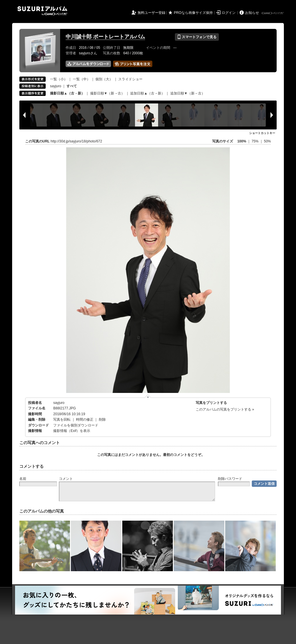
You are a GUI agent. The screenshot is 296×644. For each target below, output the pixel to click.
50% (267, 141)
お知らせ (252, 13)
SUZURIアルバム (42, 11)
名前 (23, 479)
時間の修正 (85, 420)
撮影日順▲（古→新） (67, 93)
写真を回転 (62, 420)
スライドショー (130, 79)
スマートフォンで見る (197, 37)
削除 (102, 420)
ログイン (229, 13)
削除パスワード (230, 479)
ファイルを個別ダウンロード (76, 425)
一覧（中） (82, 79)
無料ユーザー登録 (151, 13)
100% (242, 141)
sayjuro (56, 86)
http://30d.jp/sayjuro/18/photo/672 (76, 141)
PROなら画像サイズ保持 (193, 13)
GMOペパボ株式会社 (273, 13)
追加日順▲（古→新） (147, 93)
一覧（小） (59, 79)
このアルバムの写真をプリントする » (225, 409)
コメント (66, 479)
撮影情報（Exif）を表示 (72, 431)
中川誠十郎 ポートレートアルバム (105, 37)
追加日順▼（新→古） (188, 93)
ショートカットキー (262, 133)
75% (255, 141)
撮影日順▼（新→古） (108, 93)
